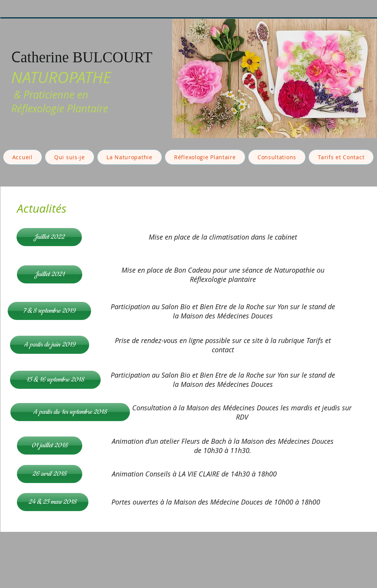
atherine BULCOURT (87, 57)
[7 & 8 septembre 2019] (49, 311)
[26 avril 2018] (50, 474)
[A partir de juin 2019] (50, 345)
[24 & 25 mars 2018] (53, 502)
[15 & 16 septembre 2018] (55, 380)
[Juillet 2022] (49, 237)
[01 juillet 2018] (50, 446)
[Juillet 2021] (50, 274)
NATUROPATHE (61, 77)
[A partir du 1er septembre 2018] (70, 412)
